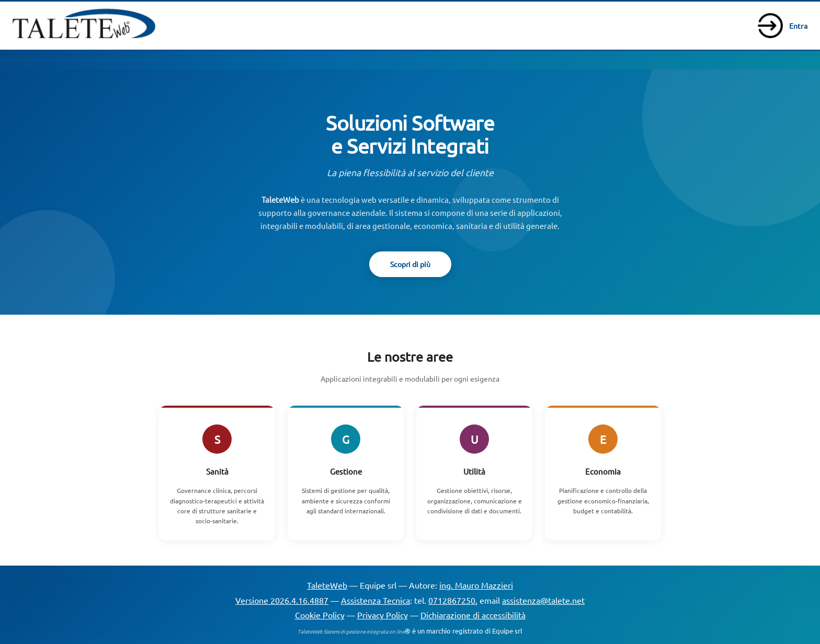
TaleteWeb (327, 585)
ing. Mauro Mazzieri (476, 585)
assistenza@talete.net (543, 600)
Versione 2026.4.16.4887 (282, 600)
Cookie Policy (320, 615)
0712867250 (452, 600)
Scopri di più (410, 264)
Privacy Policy (383, 615)
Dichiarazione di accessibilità (473, 615)
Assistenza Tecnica (375, 600)
